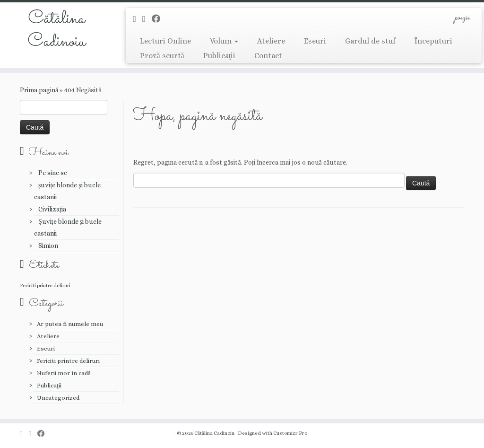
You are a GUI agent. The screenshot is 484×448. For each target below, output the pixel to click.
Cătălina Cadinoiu (57, 30)
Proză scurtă (162, 56)
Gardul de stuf (370, 41)
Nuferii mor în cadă (64, 373)
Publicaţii (219, 56)
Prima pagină (39, 90)
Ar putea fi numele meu (70, 324)
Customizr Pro (290, 433)
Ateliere (271, 41)
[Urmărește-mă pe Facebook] (159, 19)
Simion (48, 246)
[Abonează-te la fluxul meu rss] (138, 19)
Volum (224, 41)
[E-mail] (147, 19)
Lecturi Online (165, 41)
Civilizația (52, 209)
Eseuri (315, 41)
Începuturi (433, 41)
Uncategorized (58, 398)
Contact (268, 56)
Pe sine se (53, 173)
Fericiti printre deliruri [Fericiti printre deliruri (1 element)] (45, 285)
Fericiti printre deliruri (68, 361)
